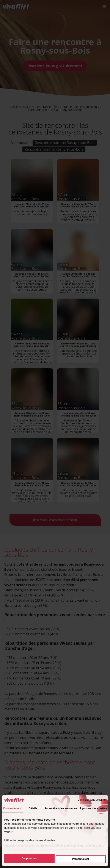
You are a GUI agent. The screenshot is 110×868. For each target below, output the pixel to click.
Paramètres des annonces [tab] (61, 808)
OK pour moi (29, 858)
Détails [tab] (33, 808)
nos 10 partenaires (27, 846)
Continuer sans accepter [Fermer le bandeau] (92, 800)
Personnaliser (81, 859)
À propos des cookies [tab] (93, 808)
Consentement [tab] (12, 808)
